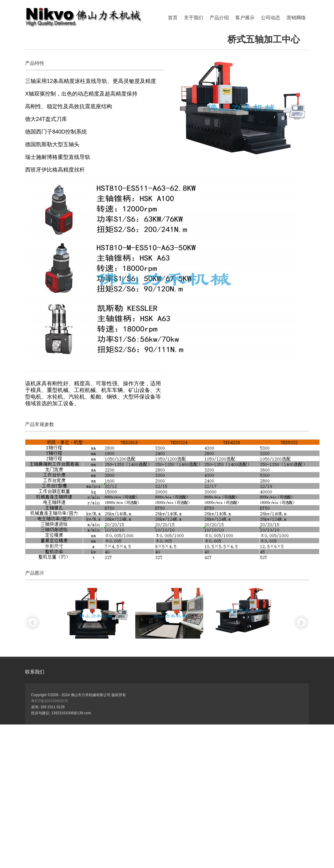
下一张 (301, 623)
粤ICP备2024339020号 (50, 701)
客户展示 (245, 18)
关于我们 (194, 18)
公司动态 (271, 18)
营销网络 (296, 18)
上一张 (33, 623)
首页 (173, 18)
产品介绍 (219, 18)
